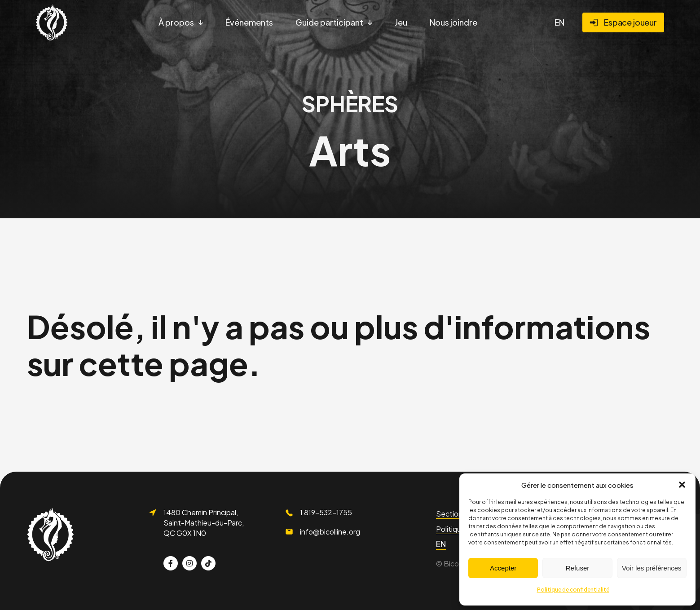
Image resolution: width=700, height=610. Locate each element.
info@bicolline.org (330, 532)
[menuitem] (559, 22)
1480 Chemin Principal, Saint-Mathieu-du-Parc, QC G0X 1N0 (204, 522)
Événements (249, 22)
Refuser (578, 568)
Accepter (503, 568)
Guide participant (329, 22)
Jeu (401, 22)
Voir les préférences (652, 568)
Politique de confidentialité (573, 590)
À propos (176, 22)
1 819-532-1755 (326, 512)
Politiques (453, 529)
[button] (682, 485)
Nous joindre (453, 22)
